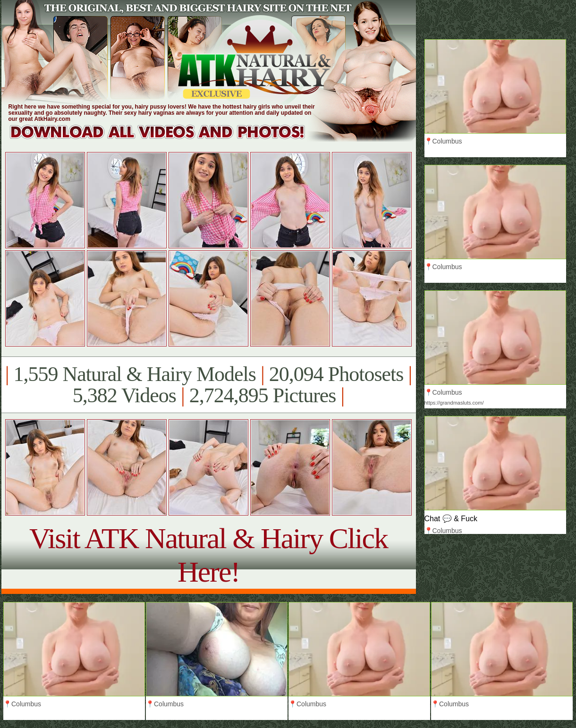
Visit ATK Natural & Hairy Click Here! (208, 555)
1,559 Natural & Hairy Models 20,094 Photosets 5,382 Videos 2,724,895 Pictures (208, 385)
